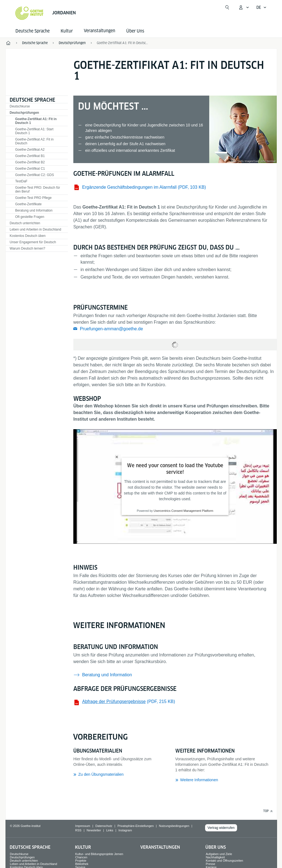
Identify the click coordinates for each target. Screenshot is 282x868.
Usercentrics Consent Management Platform (183, 511)
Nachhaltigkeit (215, 857)
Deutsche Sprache (33, 31)
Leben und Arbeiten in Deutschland (35, 229)
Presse (210, 864)
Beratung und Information (34, 210)
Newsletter (94, 830)
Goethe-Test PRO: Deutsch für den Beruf (38, 190)
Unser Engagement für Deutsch (33, 242)
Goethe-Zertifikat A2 (30, 150)
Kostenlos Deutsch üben (28, 236)
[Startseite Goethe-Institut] (29, 13)
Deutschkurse (20, 106)
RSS (78, 830)
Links (110, 830)
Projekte (81, 861)
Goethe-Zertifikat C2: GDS (35, 175)
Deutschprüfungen (24, 113)
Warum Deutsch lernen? (27, 248)
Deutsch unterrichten (25, 223)
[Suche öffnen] (227, 7)
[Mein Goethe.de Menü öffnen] (244, 7)
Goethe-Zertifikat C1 (30, 169)
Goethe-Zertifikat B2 (30, 162)
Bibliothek (82, 864)
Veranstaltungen (160, 847)
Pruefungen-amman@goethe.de (112, 329)
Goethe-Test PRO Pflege (33, 198)
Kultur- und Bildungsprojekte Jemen (99, 854)
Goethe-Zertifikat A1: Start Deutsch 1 (34, 131)
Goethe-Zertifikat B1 (30, 156)
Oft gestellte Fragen (30, 217)
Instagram (125, 830)
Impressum (83, 826)
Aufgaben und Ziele (219, 854)
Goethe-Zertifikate (28, 204)
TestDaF (21, 181)
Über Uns (135, 31)
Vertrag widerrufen (221, 828)
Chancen (81, 857)
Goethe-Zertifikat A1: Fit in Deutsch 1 (123, 43)
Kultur (67, 31)
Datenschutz (104, 826)
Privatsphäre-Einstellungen (135, 826)
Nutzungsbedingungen (174, 826)
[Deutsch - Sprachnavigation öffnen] (261, 7)
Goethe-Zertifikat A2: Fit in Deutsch (34, 141)
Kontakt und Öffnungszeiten (224, 861)
